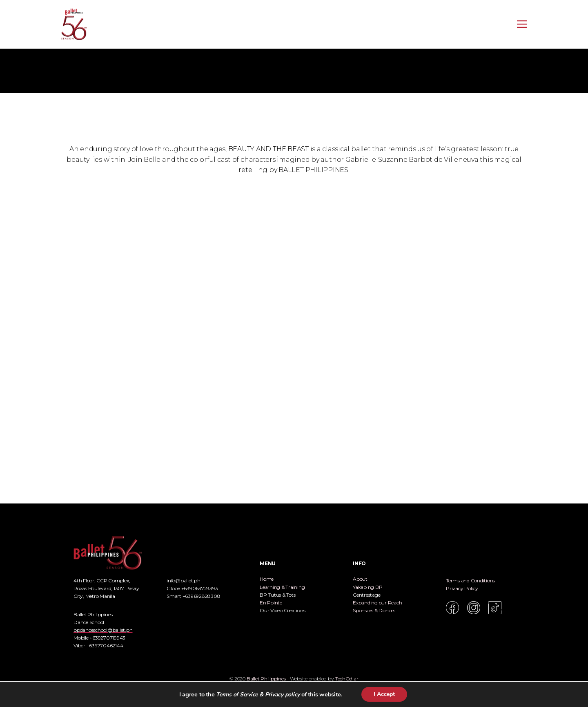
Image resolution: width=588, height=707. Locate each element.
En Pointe (271, 603)
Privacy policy (283, 695)
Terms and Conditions (470, 581)
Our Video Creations (282, 610)
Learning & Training (282, 587)
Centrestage (366, 595)
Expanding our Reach (377, 603)
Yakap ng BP (367, 587)
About (360, 579)
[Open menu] (522, 24)
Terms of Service (237, 695)
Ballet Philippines (266, 679)
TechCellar (347, 679)
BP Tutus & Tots (277, 595)
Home (267, 579)
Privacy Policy (462, 588)
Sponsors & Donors (374, 610)
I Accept (384, 694)
